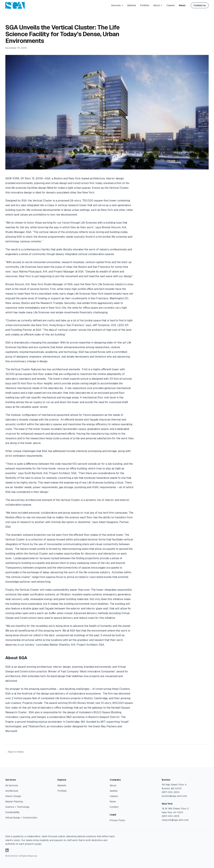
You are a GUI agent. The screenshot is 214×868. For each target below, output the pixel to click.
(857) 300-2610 (171, 792)
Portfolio (145, 5)
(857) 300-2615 (171, 816)
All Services (12, 785)
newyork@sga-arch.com (175, 820)
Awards (114, 791)
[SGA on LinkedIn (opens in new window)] (7, 850)
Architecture (12, 791)
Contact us (200, 5)
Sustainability (13, 812)
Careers (171, 5)
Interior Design (13, 796)
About (158, 5)
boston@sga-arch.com (174, 796)
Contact (114, 807)
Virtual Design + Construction (21, 818)
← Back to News (15, 752)
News (182, 5)
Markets (132, 5)
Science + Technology (17, 807)
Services (117, 5)
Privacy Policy (117, 820)
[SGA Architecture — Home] (15, 5)
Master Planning (14, 802)
